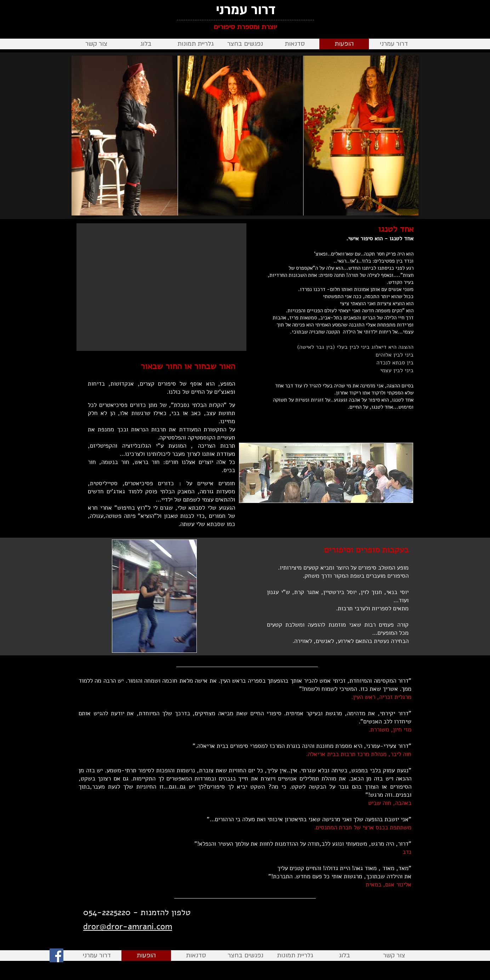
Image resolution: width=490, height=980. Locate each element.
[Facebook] (56, 955)
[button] (295, 44)
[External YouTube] (161, 287)
